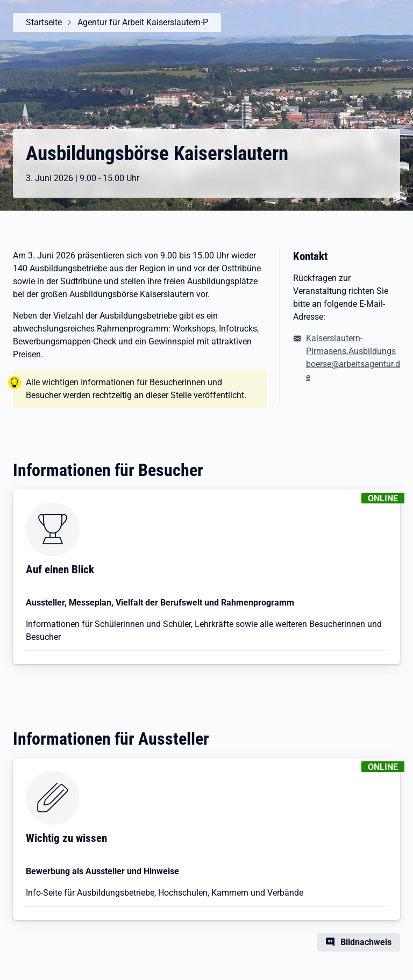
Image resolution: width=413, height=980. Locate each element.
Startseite (44, 22)
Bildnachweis (366, 942)
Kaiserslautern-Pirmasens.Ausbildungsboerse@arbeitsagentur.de (353, 358)
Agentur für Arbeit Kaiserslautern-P (143, 22)
